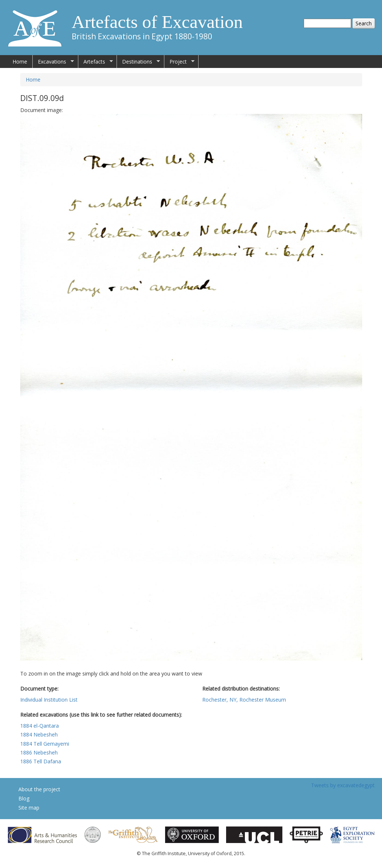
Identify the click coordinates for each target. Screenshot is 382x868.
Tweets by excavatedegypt (343, 785)
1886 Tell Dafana (41, 761)
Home (20, 62)
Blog (24, 798)
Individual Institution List (49, 700)
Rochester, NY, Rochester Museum (244, 700)
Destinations (138, 62)
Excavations (53, 62)
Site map (29, 808)
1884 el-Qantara (40, 726)
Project (179, 62)
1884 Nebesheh (39, 734)
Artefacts (96, 62)
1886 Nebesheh (39, 752)
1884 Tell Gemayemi (45, 744)
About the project (39, 789)
